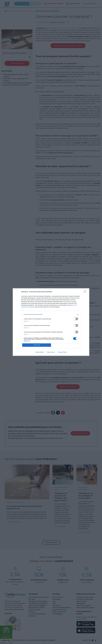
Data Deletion (40, 352)
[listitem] (51, 314)
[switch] (76, 319)
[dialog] (51, 322)
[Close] (85, 292)
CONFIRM (37, 345)
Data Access (51, 352)
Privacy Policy (62, 352)
